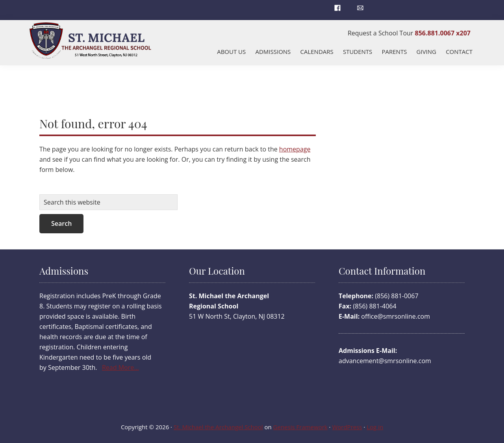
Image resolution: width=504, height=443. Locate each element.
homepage (295, 149)
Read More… (120, 367)
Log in (375, 427)
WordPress (347, 427)
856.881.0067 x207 (443, 33)
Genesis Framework (300, 427)
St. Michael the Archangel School (218, 427)
